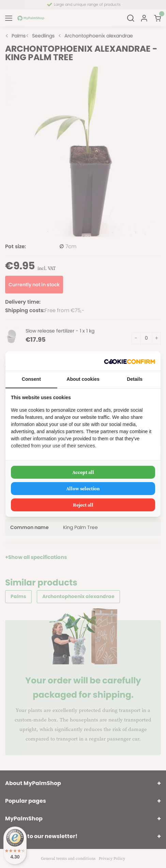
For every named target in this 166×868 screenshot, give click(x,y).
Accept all (83, 472)
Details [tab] (135, 379)
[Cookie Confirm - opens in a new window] (130, 361)
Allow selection (83, 489)
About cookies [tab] (83, 379)
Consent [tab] (31, 379)
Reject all (83, 505)
